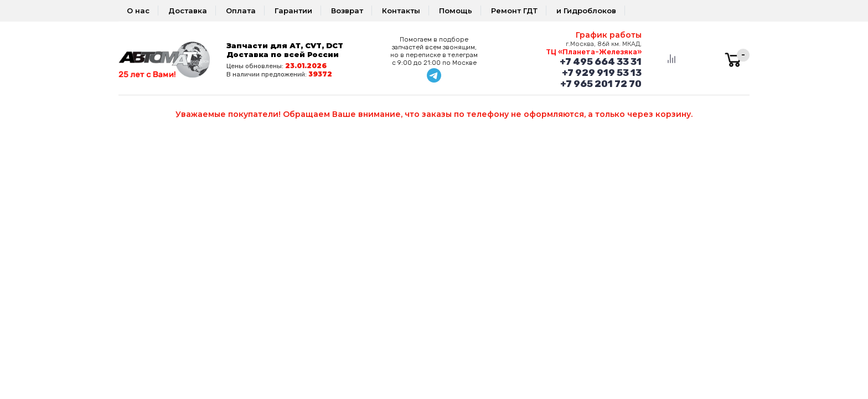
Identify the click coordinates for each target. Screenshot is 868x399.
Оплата (241, 11)
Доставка (188, 11)
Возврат (347, 11)
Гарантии (293, 11)
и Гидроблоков (586, 11)
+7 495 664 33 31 (601, 62)
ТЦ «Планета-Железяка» (594, 52)
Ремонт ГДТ (514, 11)
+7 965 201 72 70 (601, 84)
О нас (138, 11)
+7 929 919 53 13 (602, 73)
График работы (609, 35)
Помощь (456, 11)
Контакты (401, 11)
